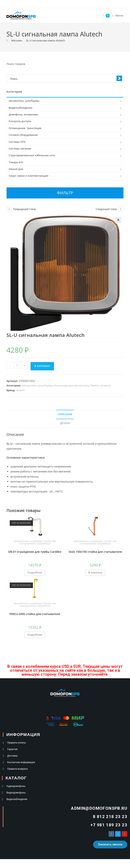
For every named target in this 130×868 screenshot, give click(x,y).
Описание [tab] (65, 414)
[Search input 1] (63, 79)
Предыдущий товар (25, 209)
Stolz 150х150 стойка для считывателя (95, 552)
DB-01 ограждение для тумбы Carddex (35, 552)
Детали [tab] (65, 423)
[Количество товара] (17, 365)
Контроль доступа (20, 121)
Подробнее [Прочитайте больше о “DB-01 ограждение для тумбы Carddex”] (35, 572)
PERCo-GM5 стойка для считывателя (35, 614)
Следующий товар (106, 209)
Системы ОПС (17, 142)
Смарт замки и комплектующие (29, 176)
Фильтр (65, 193)
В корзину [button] (95, 572)
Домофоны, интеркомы (23, 114)
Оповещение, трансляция (25, 128)
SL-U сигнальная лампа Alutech (45, 40)
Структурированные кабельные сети (32, 155)
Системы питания (20, 148)
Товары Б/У (16, 162)
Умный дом (16, 169)
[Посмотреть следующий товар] (121, 209)
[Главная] (7, 40)
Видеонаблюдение (21, 108)
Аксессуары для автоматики (71, 385)
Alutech (20, 390)
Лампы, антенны (101, 385)
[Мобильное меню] (117, 15)
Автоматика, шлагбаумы (37, 385)
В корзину (42, 366)
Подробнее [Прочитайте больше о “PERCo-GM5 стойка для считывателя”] (35, 635)
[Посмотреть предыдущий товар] (9, 209)
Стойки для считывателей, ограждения (37, 542)
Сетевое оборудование (23, 135)
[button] (118, 220)
